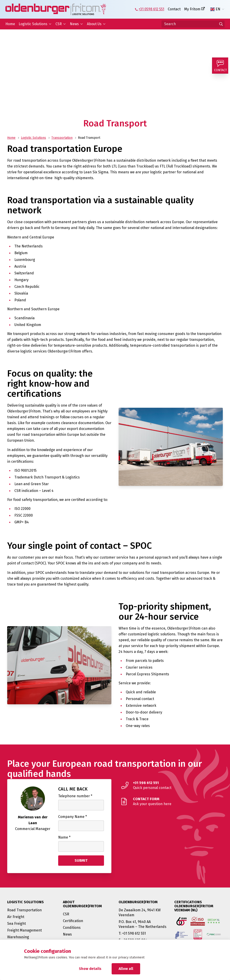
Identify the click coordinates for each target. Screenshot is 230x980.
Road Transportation (24, 910)
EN (215, 9)
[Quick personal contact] (171, 785)
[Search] (193, 24)
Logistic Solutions (33, 24)
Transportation (62, 138)
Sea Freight (17, 924)
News (74, 24)
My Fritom (192, 9)
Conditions (72, 928)
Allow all (126, 969)
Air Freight (16, 917)
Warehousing (18, 937)
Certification (73, 921)
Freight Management (24, 930)
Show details (90, 969)
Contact (174, 9)
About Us (94, 24)
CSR (59, 24)
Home (10, 24)
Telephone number (75, 796)
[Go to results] (221, 24)
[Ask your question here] (171, 802)
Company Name (73, 817)
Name (64, 837)
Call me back (73, 789)
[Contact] (221, 66)
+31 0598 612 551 (151, 9)
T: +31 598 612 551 (132, 933)
